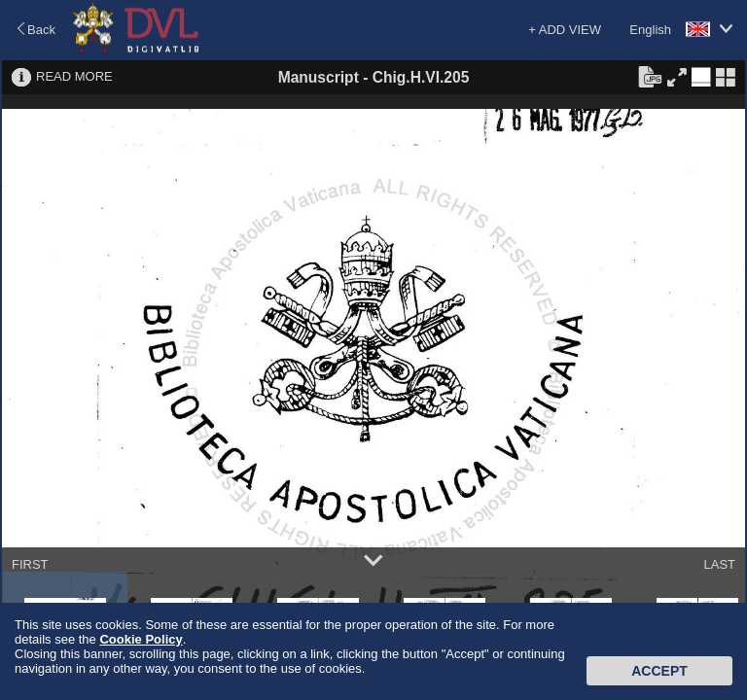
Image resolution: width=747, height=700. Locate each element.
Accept (659, 671)
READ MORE (74, 76)
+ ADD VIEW (565, 30)
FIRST (30, 564)
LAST (719, 564)
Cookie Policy (141, 639)
